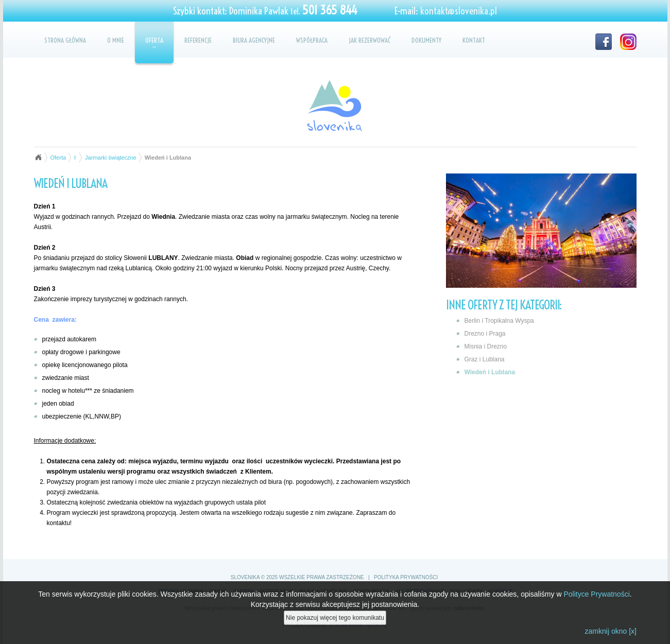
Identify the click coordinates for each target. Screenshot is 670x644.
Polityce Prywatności (596, 594)
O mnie (116, 40)
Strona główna (65, 40)
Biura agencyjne (254, 40)
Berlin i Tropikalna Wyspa (499, 321)
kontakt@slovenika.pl (459, 11)
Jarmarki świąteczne (111, 158)
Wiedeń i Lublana (490, 372)
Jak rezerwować (370, 40)
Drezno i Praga (485, 334)
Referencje (198, 40)
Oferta (154, 42)
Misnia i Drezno (486, 346)
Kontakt (474, 40)
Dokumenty (426, 40)
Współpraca (312, 40)
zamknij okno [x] (611, 631)
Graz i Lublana (485, 359)
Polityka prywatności (406, 577)
